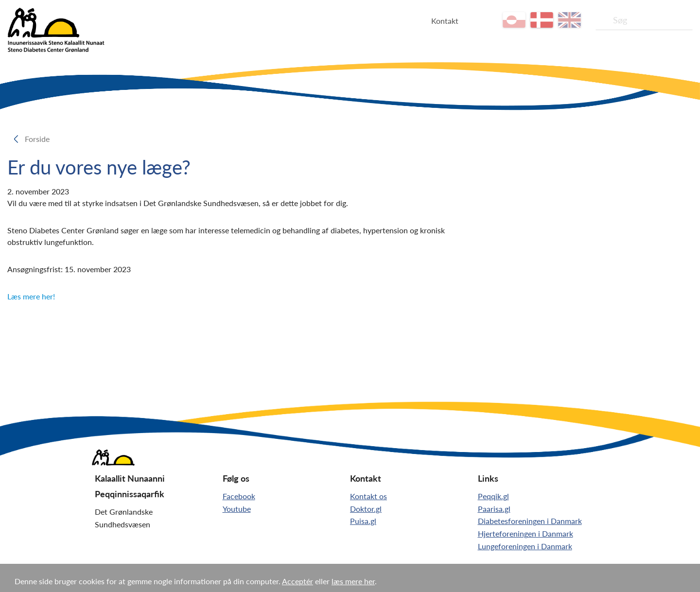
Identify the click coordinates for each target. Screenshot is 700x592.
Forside (40, 139)
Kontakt (445, 21)
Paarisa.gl (494, 509)
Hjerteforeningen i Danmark (525, 533)
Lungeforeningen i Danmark (525, 546)
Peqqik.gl (493, 496)
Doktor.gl (366, 509)
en (569, 20)
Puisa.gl (363, 521)
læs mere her (353, 581)
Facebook (239, 496)
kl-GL (514, 20)
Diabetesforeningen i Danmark (530, 521)
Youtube (237, 509)
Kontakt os (368, 496)
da (542, 20)
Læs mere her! (31, 296)
